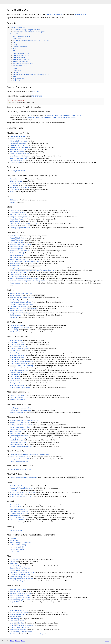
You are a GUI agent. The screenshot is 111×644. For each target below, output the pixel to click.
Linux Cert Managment (17, 344)
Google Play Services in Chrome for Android (24, 420)
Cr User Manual (15, 162)
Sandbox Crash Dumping (21, 366)
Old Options (14, 634)
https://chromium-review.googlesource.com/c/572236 (64, 115)
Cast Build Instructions (17, 145)
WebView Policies (16, 617)
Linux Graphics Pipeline (17, 621)
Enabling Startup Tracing (18, 545)
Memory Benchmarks (17, 549)
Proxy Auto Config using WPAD (20, 577)
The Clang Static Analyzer (18, 215)
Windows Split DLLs (16, 412)
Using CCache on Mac (17, 395)
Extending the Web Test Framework (21, 304)
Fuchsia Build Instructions (18, 149)
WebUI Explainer (15, 283)
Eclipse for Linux (15, 183)
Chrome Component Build (18, 158)
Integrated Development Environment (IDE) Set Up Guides (32, 40)
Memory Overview (16, 530)
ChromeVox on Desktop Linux (20, 511)
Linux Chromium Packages (19, 364)
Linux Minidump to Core (18, 357)
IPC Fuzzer (13, 317)
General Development (20, 47)
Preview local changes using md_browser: (26, 30)
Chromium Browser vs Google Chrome (22, 572)
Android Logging (15, 433)
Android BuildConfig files (18, 442)
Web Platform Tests (16, 311)
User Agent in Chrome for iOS (20, 459)
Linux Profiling (15, 619)
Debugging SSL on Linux (18, 342)
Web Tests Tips (15, 300)
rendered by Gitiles (81, 14)
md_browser (37, 96)
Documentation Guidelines (19, 570)
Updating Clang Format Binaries (20, 228)
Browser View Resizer (17, 614)
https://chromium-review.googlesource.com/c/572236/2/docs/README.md (52, 117)
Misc (15, 77)
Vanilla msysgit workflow (18, 629)
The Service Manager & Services (20, 593)
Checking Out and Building (21, 36)
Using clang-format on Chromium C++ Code (24, 223)
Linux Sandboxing (16, 379)
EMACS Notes (15, 190)
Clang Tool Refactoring (17, 213)
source (107, 641)
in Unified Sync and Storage (32, 270)
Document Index (15, 34)
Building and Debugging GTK (19, 372)
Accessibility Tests (16, 507)
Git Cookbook (14, 200)
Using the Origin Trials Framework (21, 268)
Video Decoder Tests (17, 494)
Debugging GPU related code (19, 328)
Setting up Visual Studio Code (19, 187)
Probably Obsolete (19, 81)
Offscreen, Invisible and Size (19, 513)
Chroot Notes (14, 376)
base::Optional (15, 266)
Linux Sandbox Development (21, 625)
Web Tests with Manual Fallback (20, 302)
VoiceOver (13, 522)
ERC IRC (13, 562)
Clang (15, 45)
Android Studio (15, 179)
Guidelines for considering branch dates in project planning (29, 281)
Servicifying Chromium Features (20, 598)
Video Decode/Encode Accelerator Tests (23, 492)
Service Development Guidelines (20, 595)
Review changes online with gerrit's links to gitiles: (29, 32)
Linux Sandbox (17, 623)
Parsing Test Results (17, 246)
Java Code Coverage (16, 440)
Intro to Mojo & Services (18, 589)
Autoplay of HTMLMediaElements (21, 488)
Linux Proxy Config (16, 340)
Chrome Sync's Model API (18, 272)
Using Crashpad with (22, 313)
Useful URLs (14, 559)
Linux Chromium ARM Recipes (20, 156)
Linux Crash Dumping (17, 355)
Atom (12, 192)
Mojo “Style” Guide (16, 602)
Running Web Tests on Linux (19, 383)
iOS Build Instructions (17, 152)
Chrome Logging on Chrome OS (20, 469)
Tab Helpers (14, 257)
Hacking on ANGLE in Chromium (20, 410)
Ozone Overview (15, 274)
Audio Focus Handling (17, 486)
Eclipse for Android (16, 181)
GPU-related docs (19, 51)
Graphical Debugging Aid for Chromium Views (25, 261)
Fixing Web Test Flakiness (18, 306)
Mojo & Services (18, 79)
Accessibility (17, 70)
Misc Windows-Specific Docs (22, 57)
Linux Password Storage (18, 368)
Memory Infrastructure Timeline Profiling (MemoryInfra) (31, 74)
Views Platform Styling (17, 255)
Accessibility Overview (17, 505)
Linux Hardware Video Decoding (20, 387)
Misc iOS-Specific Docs (20, 62)
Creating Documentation (18, 27)
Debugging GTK (15, 374)
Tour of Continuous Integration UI (21, 244)
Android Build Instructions (18, 143)
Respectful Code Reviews (18, 238)
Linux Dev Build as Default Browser (21, 361)
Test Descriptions (16, 315)
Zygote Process (15, 381)
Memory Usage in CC (17, 547)
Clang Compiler (15, 210)
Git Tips (12, 202)
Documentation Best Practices (20, 568)
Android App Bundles (17, 444)
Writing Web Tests (16, 295)
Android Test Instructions (18, 429)
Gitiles (12, 641)
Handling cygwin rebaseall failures (21, 408)
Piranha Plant (14, 490)
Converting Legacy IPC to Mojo (20, 600)
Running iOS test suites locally (20, 461)
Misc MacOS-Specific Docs (22, 55)
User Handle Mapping (17, 566)
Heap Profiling (15, 551)
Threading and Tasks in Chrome (20, 251)
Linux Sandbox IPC (16, 359)
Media (15, 68)
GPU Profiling (14, 540)
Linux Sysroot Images (17, 385)
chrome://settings (38, 634)
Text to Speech (15, 515)
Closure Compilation (16, 249)
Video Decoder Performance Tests (21, 497)
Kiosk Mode (14, 564)
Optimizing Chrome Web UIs (19, 277)
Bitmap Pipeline (15, 264)
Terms (23, 641)
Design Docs (17, 38)
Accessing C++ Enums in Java (19, 423)
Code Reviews (15, 236)
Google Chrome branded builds (20, 574)
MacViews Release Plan (18, 400)
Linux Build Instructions (17, 137)
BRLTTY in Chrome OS (17, 518)
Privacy (17, 641)
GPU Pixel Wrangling (16, 325)
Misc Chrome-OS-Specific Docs (23, 64)
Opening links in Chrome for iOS (20, 457)
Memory (16, 72)
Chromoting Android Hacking (19, 436)
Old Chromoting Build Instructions (21, 632)
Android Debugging (16, 431)
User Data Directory (16, 581)
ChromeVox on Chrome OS (19, 509)
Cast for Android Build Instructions (21, 147)
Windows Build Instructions (19, 141)
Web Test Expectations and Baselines (22, 298)
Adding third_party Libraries (19, 259)
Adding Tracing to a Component (20, 543)
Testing (15, 49)
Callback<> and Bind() (17, 253)
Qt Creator (13, 185)
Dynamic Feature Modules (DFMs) (21, 446)
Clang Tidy (13, 225)
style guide (36, 91)
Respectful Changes (16, 240)
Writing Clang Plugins (17, 219)
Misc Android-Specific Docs (22, 60)
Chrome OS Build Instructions (19, 154)
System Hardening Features (19, 612)
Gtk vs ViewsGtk (15, 351)
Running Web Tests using (24, 308)
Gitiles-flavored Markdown (54, 14)
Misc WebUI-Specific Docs (21, 66)
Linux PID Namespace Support (20, 627)
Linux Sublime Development (19, 370)
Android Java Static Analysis (19, 438)
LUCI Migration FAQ (16, 242)
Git (14, 42)
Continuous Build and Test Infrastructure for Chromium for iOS (30, 455)
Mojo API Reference (16, 591)
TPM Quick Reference (17, 610)
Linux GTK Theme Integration (19, 349)
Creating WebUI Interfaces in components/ (24, 477)
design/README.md (19, 171)
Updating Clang (15, 221)
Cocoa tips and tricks (17, 398)
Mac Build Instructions (17, 139)
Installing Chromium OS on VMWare (21, 579)
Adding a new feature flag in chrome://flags (24, 279)
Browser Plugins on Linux (18, 353)
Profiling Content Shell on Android (21, 425)
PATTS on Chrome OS (17, 520)
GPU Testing (14, 330)
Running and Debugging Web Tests (21, 293)
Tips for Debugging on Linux (19, 346)
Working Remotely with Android (20, 427)
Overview (13, 538)
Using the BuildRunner (17, 160)
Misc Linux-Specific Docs (21, 53)
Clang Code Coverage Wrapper (20, 217)
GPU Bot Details (15, 332)
